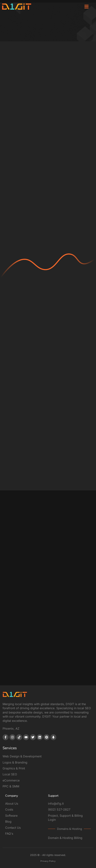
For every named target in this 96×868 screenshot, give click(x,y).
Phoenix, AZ (11, 728)
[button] (86, 6)
